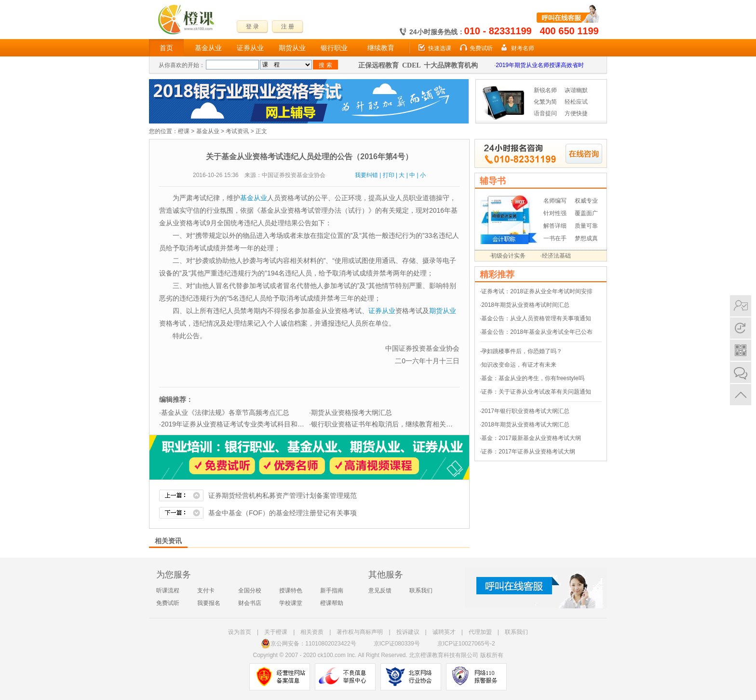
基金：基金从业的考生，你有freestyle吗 (533, 378)
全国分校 (250, 590)
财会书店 (250, 603)
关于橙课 (276, 632)
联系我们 (421, 590)
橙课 (184, 131)
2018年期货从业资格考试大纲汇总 (525, 425)
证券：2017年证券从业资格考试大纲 (528, 452)
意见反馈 (380, 590)
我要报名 (209, 603)
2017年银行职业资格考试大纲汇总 (525, 411)
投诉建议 (408, 632)
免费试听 (481, 48)
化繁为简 (545, 102)
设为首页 (240, 632)
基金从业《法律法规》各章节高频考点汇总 (225, 412)
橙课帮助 (332, 603)
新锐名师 (545, 90)
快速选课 (440, 48)
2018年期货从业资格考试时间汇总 (525, 305)
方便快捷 (576, 113)
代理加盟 (480, 632)
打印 (389, 175)
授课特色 (291, 590)
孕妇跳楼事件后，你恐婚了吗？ (522, 351)
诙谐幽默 (576, 90)
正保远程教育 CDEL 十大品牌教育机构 (418, 65)
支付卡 (206, 590)
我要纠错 (366, 175)
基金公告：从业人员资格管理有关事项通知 (536, 318)
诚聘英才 (444, 632)
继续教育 (381, 48)
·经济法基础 (555, 256)
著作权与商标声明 (360, 632)
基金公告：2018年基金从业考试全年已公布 (537, 332)
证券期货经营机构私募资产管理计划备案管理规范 (283, 495)
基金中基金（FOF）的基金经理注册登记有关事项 (283, 513)
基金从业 (208, 48)
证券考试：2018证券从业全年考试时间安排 (537, 291)
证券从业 (250, 48)
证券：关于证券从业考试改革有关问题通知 (536, 392)
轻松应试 (576, 102)
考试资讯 (237, 131)
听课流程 (168, 590)
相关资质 (312, 632)
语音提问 (545, 113)
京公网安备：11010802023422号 (308, 644)
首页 (166, 48)
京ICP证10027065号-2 (466, 644)
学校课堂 (291, 603)
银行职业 (334, 48)
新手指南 (332, 590)
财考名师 (523, 48)
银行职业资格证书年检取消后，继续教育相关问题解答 (392, 424)
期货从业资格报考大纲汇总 (351, 412)
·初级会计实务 (507, 256)
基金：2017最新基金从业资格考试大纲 (531, 438)
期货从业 (292, 48)
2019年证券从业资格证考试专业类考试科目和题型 (236, 424)
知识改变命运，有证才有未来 (519, 365)
